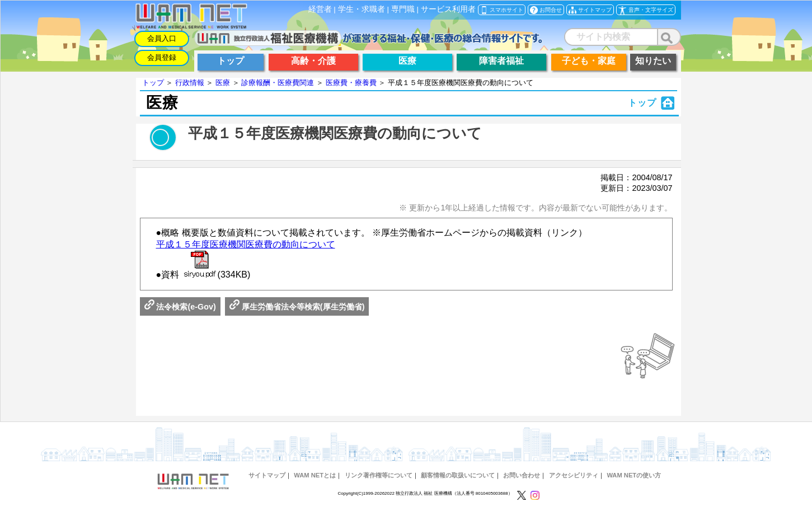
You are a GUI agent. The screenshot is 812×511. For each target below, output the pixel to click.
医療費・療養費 (351, 83)
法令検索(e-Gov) (180, 307)
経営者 (320, 9)
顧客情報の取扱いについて (458, 475)
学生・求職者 (362, 9)
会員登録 (162, 57)
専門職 (403, 9)
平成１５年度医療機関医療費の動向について (246, 244)
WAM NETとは (315, 475)
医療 (223, 83)
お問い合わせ (522, 475)
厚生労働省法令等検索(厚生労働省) (297, 307)
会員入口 (162, 38)
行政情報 (190, 83)
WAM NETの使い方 (634, 475)
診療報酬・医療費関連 (278, 83)
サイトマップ (267, 475)
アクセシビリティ (574, 475)
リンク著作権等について (379, 475)
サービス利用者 (448, 9)
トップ (153, 83)
